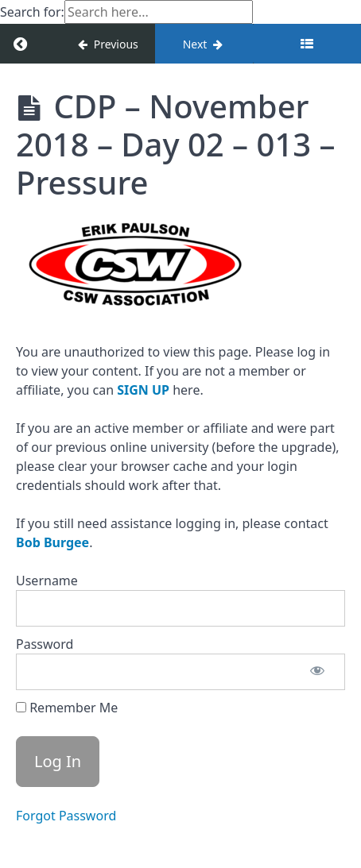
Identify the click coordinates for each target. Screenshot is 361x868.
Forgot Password (66, 816)
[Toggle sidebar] (307, 44)
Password (45, 644)
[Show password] (317, 672)
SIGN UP (143, 390)
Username (47, 581)
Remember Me (67, 708)
